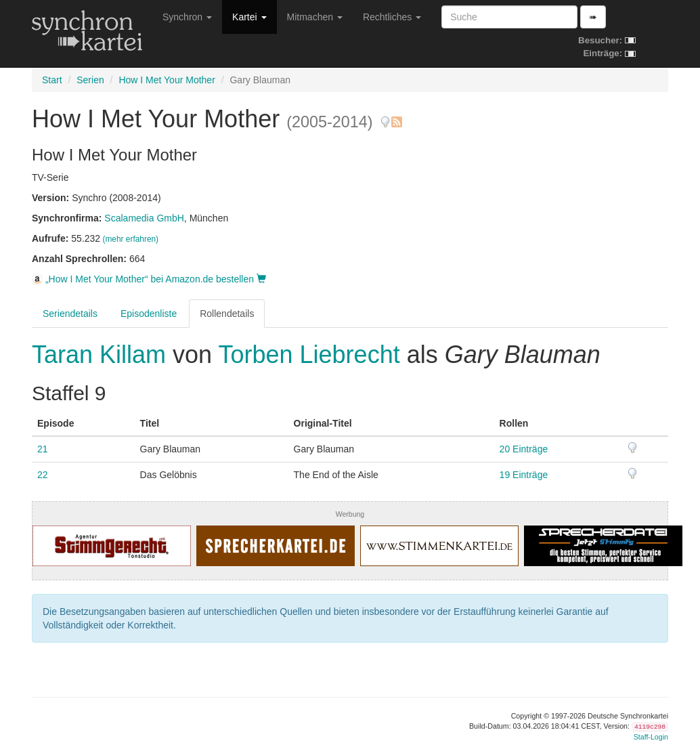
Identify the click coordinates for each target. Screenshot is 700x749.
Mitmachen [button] (315, 17)
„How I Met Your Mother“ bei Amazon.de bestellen (149, 279)
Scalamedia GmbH (144, 218)
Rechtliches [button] (392, 17)
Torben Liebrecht (309, 355)
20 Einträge (524, 449)
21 (43, 449)
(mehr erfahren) (130, 239)
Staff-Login (651, 737)
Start (52, 80)
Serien (90, 80)
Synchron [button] (187, 17)
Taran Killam (102, 355)
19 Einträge (524, 475)
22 (43, 475)
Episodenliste (149, 314)
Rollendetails (227, 314)
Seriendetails (70, 314)
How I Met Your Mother (167, 80)
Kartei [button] (249, 17)
